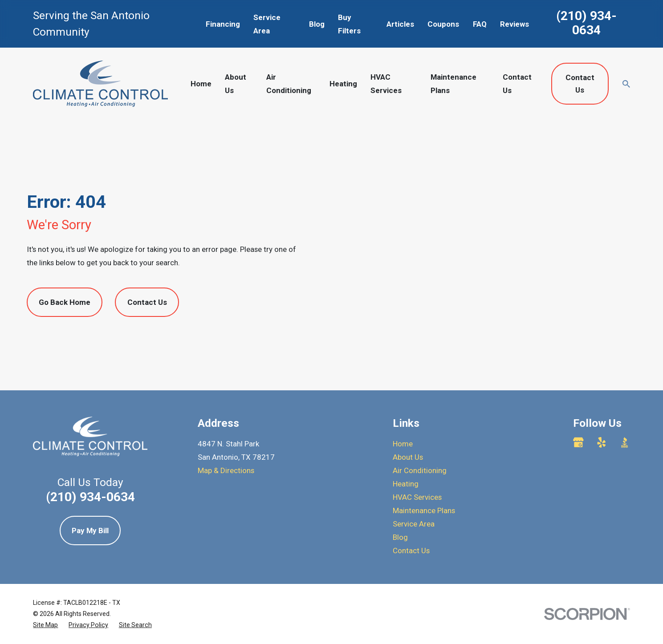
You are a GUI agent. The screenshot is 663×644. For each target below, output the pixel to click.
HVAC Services (417, 497)
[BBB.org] (625, 442)
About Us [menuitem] (236, 84)
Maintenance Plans (424, 510)
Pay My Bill (90, 531)
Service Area (414, 524)
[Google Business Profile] (578, 442)
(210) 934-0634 (586, 23)
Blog (317, 24)
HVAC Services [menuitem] (386, 84)
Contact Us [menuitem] (517, 84)
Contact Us (580, 84)
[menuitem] (45, 625)
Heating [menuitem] (343, 84)
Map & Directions (226, 470)
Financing (223, 24)
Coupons (443, 24)
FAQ (480, 24)
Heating (406, 484)
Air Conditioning (420, 470)
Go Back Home (65, 302)
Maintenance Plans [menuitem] (454, 84)
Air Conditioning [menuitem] (289, 84)
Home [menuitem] (201, 84)
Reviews (515, 24)
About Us (408, 457)
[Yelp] (602, 442)
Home (403, 444)
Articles (400, 24)
